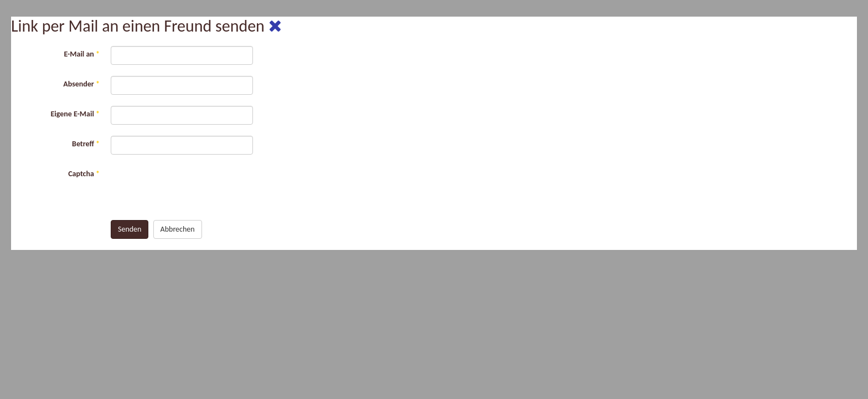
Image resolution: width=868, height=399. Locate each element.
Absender (81, 84)
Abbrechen (178, 229)
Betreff (86, 144)
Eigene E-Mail (75, 114)
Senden (130, 229)
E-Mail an (82, 54)
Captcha (84, 174)
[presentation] (195, 187)
